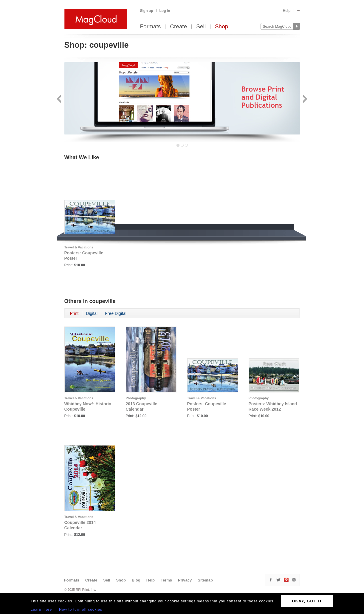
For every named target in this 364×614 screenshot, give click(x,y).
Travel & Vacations (79, 247)
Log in (165, 11)
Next (305, 99)
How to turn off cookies (81, 610)
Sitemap (205, 580)
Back (59, 99)
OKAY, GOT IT (307, 601)
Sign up (147, 11)
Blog (136, 580)
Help (286, 11)
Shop (222, 27)
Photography (136, 398)
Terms (166, 580)
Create (178, 27)
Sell (201, 27)
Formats (151, 27)
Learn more (41, 610)
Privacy (185, 580)
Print (74, 313)
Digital (92, 313)
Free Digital (116, 313)
